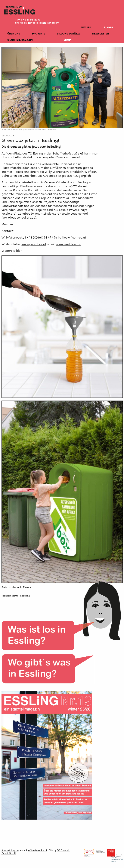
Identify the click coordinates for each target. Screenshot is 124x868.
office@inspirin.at (38, 850)
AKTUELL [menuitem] (86, 27)
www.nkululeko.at (69, 244)
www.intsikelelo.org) (46, 214)
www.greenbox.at (34, 244)
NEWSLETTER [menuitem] (101, 34)
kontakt (20, 20)
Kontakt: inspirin (10, 850)
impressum (33, 20)
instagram (51, 23)
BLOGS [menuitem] (108, 27)
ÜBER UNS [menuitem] (14, 34)
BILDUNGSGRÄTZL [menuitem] (69, 34)
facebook (35, 23)
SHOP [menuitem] (67, 40)
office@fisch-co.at (73, 237)
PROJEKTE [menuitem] (39, 34)
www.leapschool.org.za (19, 218)
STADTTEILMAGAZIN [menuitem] (20, 40)
